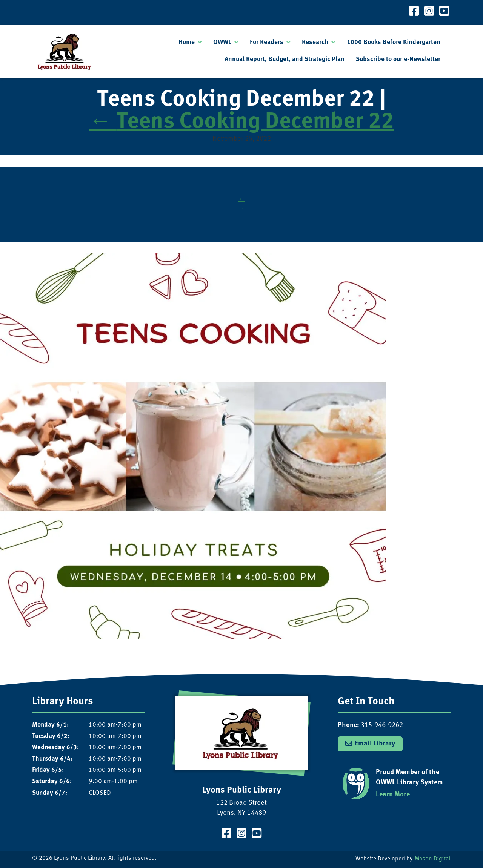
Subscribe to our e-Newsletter (398, 59)
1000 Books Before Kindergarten (394, 42)
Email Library (375, 744)
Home (187, 42)
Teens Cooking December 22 (241, 122)
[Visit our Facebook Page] (414, 12)
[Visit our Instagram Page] (429, 12)
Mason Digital (432, 859)
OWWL (222, 42)
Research (315, 42)
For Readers (267, 42)
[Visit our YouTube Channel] (444, 12)
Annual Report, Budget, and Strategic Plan (285, 59)
